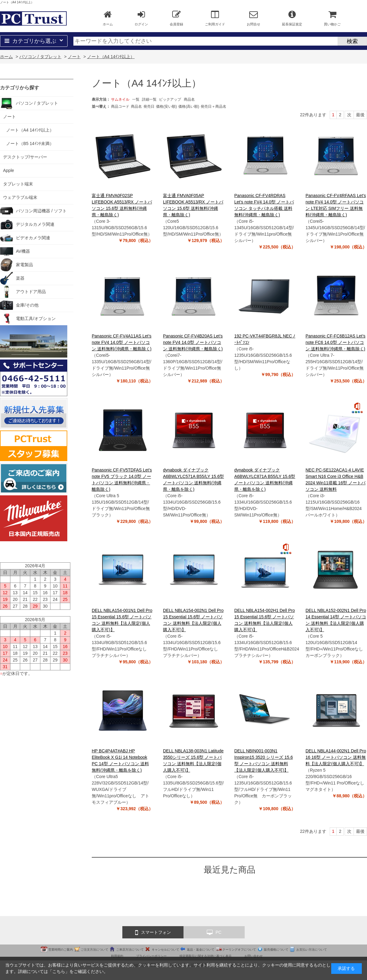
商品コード (120, 106)
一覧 (136, 99)
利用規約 (117, 956)
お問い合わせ (254, 956)
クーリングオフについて (239, 950)
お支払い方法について (312, 950)
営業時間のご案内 (61, 950)
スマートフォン (153, 933)
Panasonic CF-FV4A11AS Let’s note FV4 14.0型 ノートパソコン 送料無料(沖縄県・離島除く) (122, 342)
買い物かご (332, 18)
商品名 (189, 99)
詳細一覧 (149, 99)
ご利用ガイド (215, 18)
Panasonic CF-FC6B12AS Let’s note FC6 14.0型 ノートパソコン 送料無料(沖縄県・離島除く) (335, 342)
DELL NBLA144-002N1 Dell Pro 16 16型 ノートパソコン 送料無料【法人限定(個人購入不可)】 (336, 757)
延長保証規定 (292, 18)
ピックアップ (170, 99)
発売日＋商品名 (213, 106)
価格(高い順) (189, 106)
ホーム (108, 18)
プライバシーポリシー (151, 956)
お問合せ (254, 18)
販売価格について (276, 950)
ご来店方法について (130, 950)
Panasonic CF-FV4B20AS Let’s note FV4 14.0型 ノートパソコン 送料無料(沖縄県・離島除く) (193, 342)
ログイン (141, 18)
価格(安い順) (166, 106)
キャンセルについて (165, 950)
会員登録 (176, 18)
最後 (360, 115)
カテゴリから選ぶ (34, 41)
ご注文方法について (95, 950)
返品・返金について (201, 950)
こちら (59, 971)
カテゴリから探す (20, 88)
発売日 (149, 106)
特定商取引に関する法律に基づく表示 (206, 956)
